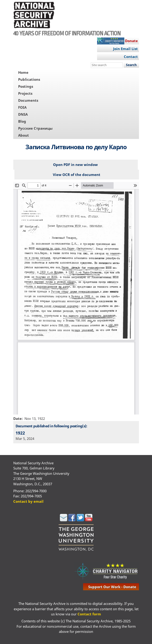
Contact (131, 57)
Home (23, 72)
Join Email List (125, 49)
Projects (25, 93)
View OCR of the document (77, 175)
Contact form (89, 614)
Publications (29, 79)
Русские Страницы (35, 128)
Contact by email (28, 501)
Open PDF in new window (75, 165)
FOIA (22, 107)
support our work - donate (112, 587)
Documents (28, 100)
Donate (131, 41)
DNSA (23, 114)
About (24, 135)
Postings (26, 86)
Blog (22, 121)
